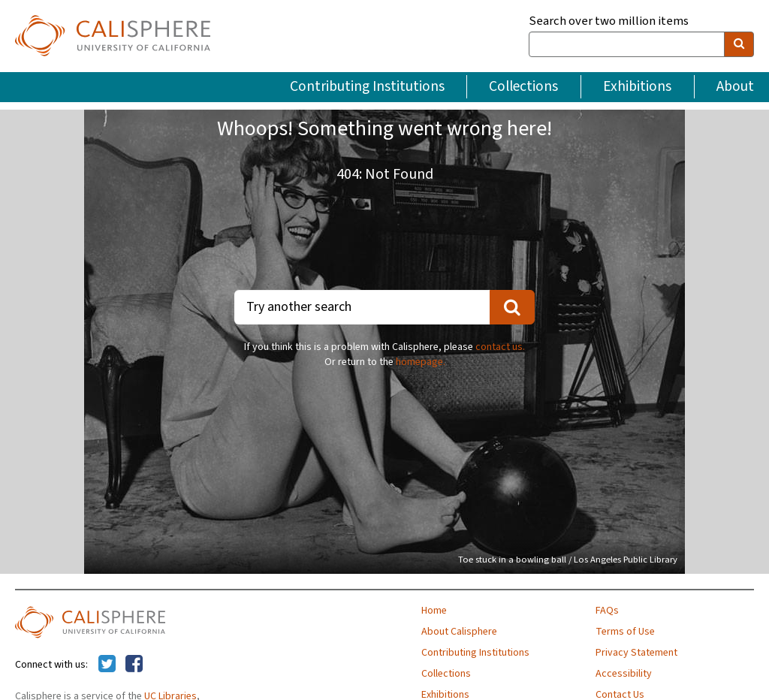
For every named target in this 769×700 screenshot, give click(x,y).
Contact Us (620, 695)
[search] (739, 44)
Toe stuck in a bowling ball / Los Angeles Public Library (568, 560)
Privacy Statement (636, 653)
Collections (523, 86)
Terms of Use (625, 632)
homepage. (421, 362)
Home (434, 611)
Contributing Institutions (367, 86)
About (735, 86)
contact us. (500, 347)
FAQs (607, 611)
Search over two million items (609, 21)
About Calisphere (459, 632)
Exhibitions (637, 86)
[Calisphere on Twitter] (107, 665)
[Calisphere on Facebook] (134, 665)
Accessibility (624, 674)
